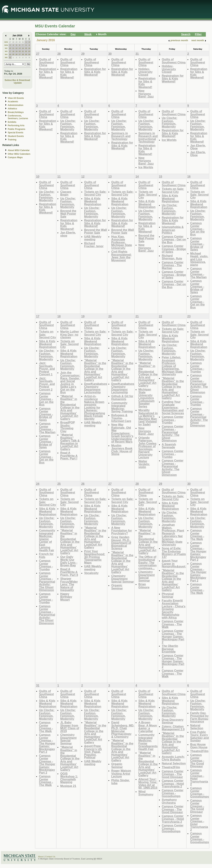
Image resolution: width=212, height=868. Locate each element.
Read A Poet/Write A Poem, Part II (69, 572)
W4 (6, 54)
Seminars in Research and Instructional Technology (148, 137)
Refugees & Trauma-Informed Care (121, 418)
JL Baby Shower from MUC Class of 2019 (70, 727)
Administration (16, 105)
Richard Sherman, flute (172, 257)
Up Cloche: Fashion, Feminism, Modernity (68, 125)
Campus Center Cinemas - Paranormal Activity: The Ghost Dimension (173, 434)
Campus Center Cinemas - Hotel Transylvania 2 (173, 783)
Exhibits (12, 122)
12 (16, 48)
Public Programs (17, 129)
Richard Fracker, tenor (94, 245)
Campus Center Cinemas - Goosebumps (173, 793)
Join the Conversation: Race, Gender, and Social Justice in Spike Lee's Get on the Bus (70, 382)
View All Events (16, 98)
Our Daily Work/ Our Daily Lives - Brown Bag (69, 561)
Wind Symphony (146, 793)
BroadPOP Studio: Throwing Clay (68, 427)
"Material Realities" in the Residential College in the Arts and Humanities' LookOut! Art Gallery (70, 407)
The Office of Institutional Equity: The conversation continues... (148, 562)
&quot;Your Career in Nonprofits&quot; (174, 563)
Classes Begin (66, 193)
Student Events (16, 136)
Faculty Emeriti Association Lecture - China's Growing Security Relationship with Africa (174, 609)
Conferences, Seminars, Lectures (18, 117)
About (41, 857)
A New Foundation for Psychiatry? (122, 530)
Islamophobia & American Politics (173, 230)
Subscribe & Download (17, 80)
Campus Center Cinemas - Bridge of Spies (174, 249)
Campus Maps (15, 157)
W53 (6, 42)
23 (29, 51)
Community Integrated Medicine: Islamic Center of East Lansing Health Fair (47, 540)
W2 (6, 48)
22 (26, 51)
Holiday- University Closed (145, 72)
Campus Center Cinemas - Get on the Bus (174, 239)
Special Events (16, 133)
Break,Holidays (16, 112)
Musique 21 (68, 786)
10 (10, 48)
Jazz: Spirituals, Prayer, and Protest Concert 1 (47, 369)
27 (10, 42)
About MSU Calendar (19, 150)
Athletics (12, 109)
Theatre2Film (171, 767)
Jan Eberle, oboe (68, 234)
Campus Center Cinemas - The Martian (173, 265)
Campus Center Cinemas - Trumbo (173, 420)
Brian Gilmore (144, 586)
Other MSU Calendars (19, 154)
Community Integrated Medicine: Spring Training (122, 407)
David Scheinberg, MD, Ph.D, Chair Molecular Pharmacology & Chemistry (123, 730)
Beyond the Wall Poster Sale (68, 214)
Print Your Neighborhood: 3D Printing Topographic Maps (95, 557)
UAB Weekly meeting (93, 238)
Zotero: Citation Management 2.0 (173, 728)
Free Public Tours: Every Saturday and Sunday (199, 736)
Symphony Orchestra (169, 801)
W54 (6, 45)
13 (20, 48)
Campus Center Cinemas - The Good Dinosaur (173, 774)
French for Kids (46, 555)
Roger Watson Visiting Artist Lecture (121, 774)
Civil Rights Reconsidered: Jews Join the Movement (121, 256)
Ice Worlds (146, 167)
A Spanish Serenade (169, 446)
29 (16, 42)
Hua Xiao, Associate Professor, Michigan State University (122, 242)
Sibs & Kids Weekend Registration (93, 201)
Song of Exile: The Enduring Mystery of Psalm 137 (174, 553)
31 (23, 42)
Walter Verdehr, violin (144, 464)
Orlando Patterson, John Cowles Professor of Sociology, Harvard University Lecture (147, 448)
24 (10, 54)
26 (16, 54)
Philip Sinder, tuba (120, 782)
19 (16, 51)
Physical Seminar (168, 595)
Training (12, 140)
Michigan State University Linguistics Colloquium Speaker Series (146, 398)
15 (26, 48)
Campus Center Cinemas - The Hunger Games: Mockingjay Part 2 (173, 636)
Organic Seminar (117, 587)
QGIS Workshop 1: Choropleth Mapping (69, 778)
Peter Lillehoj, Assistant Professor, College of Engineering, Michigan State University (172, 366)
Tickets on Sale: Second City (95, 193)
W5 (6, 57)
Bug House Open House (199, 746)
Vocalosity (91, 573)
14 (23, 48)
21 (23, 51)
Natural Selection (174, 763)
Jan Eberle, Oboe (198, 147)
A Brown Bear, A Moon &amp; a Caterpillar (148, 727)
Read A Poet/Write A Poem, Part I (69, 456)
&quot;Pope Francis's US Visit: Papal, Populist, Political (93, 752)
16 (29, 48)
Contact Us (50, 857)
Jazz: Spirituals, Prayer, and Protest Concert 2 (47, 384)
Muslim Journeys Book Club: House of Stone (122, 450)
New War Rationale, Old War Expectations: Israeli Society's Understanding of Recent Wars (122, 433)
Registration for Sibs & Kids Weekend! (48, 73)
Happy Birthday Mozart (66, 597)
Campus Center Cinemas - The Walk (173, 624)
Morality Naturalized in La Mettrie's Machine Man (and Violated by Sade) (148, 417)
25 (13, 54)
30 (20, 42)
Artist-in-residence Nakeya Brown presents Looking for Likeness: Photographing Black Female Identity (95, 407)
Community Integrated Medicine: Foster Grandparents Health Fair (148, 742)
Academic (13, 102)
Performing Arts (16, 126)
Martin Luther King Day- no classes (70, 334)
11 (13, 48)
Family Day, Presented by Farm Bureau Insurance (199, 717)
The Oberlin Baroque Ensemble (170, 649)
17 (10, 51)
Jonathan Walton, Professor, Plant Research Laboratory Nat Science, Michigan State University (173, 535)
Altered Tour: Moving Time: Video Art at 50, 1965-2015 (148, 783)
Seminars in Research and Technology (121, 136)
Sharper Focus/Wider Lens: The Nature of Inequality (69, 584)
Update (18, 83)
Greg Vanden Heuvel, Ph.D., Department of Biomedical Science (121, 543)
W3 (6, 51)
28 (13, 42)
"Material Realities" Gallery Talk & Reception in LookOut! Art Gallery (70, 442)
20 (20, 51)
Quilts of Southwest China (46, 62)
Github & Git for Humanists (122, 398)
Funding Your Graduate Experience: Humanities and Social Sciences (173, 407)
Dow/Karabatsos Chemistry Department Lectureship (96, 388)
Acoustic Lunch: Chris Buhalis (173, 758)
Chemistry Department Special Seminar (123, 579)
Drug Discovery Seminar (173, 721)
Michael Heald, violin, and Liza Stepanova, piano (199, 259)
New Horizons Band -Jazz (146, 94)
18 (13, 51)
